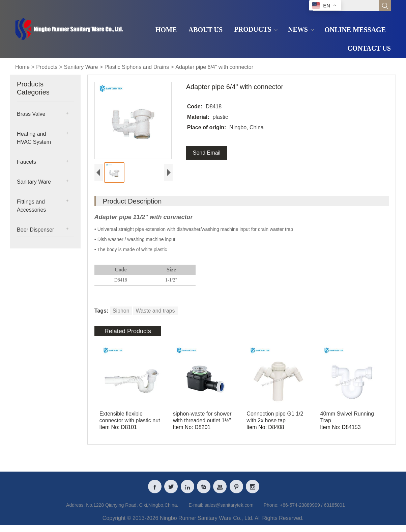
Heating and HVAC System (34, 138)
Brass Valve (31, 114)
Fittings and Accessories (31, 206)
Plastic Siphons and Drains (137, 67)
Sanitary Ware (81, 67)
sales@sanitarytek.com (229, 511)
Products (47, 67)
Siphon (121, 312)
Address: (75, 511)
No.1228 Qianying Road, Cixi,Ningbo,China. (132, 511)
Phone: (271, 511)
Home (22, 67)
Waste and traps (155, 312)
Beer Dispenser (35, 230)
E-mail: (196, 511)
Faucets (26, 162)
